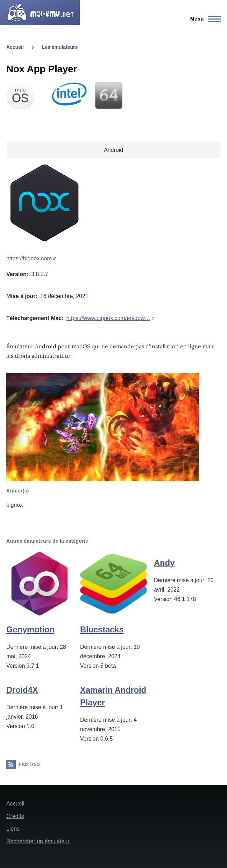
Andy (164, 563)
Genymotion (30, 629)
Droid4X (22, 690)
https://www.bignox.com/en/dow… (108, 318)
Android (113, 150)
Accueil (15, 47)
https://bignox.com (29, 258)
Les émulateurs (60, 47)
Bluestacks (102, 629)
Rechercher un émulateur (38, 841)
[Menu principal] (203, 19)
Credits (15, 816)
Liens (13, 829)
